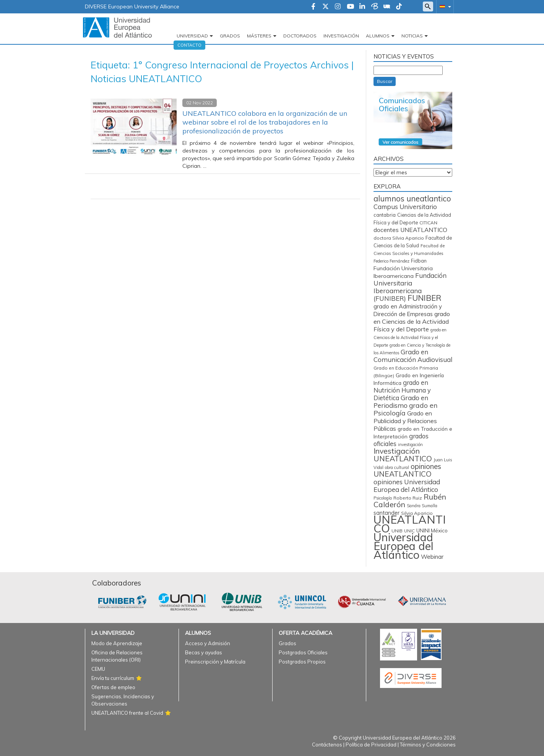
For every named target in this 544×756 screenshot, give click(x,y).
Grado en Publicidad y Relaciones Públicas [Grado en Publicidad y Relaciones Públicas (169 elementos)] (405, 421)
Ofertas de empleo (113, 687)
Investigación (341, 36)
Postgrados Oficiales (303, 652)
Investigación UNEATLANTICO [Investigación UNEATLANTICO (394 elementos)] (403, 455)
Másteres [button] (259, 36)
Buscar (385, 81)
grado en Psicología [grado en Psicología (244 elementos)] (405, 409)
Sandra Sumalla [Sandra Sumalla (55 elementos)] (422, 506)
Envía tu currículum (113, 678)
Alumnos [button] (378, 36)
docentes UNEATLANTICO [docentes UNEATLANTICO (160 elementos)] (410, 230)
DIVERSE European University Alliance (132, 6)
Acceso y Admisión (208, 643)
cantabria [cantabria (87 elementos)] (385, 215)
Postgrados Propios (302, 662)
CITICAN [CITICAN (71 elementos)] (428, 223)
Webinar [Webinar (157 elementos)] (432, 556)
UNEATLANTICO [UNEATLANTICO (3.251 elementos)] (410, 524)
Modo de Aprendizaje (117, 643)
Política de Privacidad (371, 745)
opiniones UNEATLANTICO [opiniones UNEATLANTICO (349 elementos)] (407, 470)
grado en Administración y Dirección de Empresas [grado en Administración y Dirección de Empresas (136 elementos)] (408, 310)
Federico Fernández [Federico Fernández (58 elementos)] (391, 261)
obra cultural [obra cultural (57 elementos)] (397, 467)
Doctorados (300, 36)
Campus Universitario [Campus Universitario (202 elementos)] (405, 207)
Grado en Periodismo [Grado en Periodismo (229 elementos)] (401, 402)
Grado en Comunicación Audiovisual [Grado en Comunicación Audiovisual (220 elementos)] (413, 356)
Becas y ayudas (204, 652)
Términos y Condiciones (428, 745)
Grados (230, 36)
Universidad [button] (192, 36)
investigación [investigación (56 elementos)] (410, 445)
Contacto (189, 45)
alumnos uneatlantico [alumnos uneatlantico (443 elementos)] (412, 199)
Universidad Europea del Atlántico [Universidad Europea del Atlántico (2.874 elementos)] (404, 546)
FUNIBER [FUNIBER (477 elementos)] (424, 298)
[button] (444, 6)
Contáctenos (327, 745)
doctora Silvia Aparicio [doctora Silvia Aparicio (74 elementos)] (399, 238)
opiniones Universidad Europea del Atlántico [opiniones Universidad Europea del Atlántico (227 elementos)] (407, 486)
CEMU (98, 669)
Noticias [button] (412, 36)
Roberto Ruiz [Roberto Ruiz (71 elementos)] (408, 498)
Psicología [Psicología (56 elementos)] (383, 498)
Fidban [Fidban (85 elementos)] (419, 261)
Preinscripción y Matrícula (215, 662)
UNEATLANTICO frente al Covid (127, 713)
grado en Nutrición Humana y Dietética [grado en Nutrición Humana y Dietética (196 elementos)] (402, 390)
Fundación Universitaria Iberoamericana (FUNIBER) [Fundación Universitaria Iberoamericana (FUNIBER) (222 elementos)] (410, 287)
